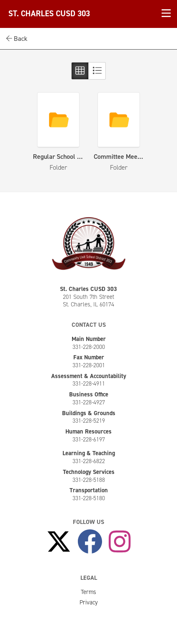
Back (17, 39)
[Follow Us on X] (59, 542)
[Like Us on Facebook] (90, 542)
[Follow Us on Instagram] (120, 542)
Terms (88, 592)
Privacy (89, 602)
